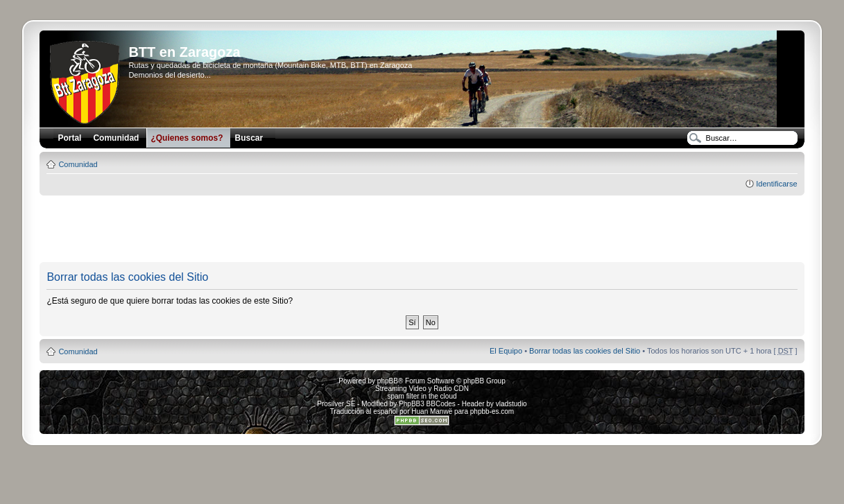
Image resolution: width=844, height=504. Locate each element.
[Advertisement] (422, 229)
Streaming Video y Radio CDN (422, 389)
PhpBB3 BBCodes (427, 404)
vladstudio (511, 404)
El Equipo (506, 351)
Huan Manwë (432, 411)
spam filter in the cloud (422, 396)
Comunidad (78, 164)
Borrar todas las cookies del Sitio (585, 351)
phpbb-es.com (492, 411)
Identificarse (776, 184)
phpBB (388, 381)
